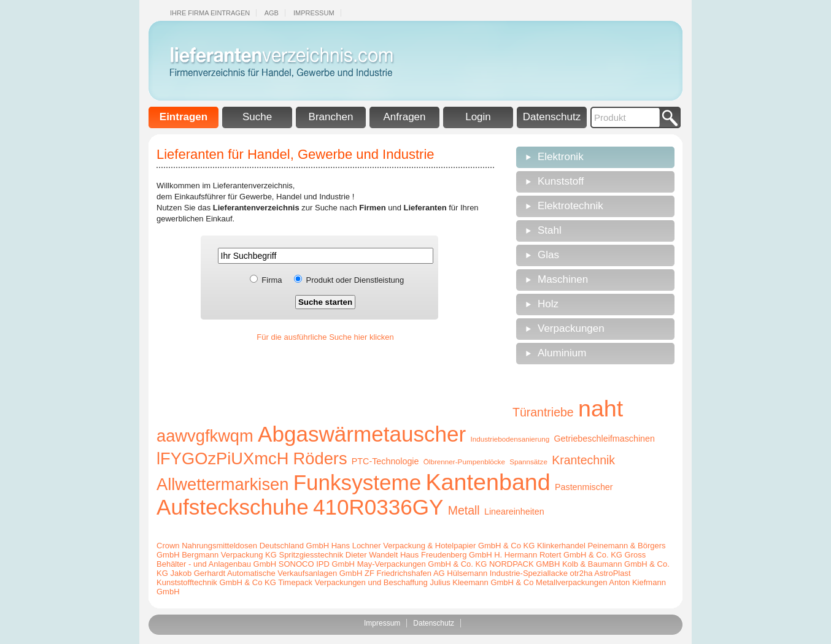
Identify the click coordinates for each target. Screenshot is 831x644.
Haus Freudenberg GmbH (446, 555)
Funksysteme (358, 482)
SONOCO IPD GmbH (317, 564)
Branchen (331, 117)
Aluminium (562, 353)
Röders (320, 458)
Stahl (550, 230)
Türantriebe (543, 412)
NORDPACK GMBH (524, 564)
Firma (272, 280)
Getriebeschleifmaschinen (604, 439)
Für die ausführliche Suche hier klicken (325, 337)
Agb (272, 13)
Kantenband (488, 482)
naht (601, 408)
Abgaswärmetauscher (362, 434)
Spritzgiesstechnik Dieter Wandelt (338, 555)
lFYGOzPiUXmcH (222, 458)
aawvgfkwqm (205, 436)
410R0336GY (378, 507)
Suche (257, 117)
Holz (548, 304)
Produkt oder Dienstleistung (355, 280)
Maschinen (563, 279)
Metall (464, 510)
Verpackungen (571, 328)
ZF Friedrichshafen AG (405, 573)
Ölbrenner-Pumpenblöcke (464, 462)
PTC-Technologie (385, 461)
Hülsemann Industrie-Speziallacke (507, 573)
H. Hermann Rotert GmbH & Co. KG (558, 555)
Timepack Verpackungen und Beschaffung (353, 582)
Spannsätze (528, 462)
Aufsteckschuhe (233, 507)
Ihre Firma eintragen (210, 13)
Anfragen (405, 117)
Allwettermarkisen (222, 484)
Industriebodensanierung (510, 439)
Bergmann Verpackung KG (229, 555)
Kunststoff (561, 181)
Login (478, 117)
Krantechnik (583, 460)
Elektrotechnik (570, 206)
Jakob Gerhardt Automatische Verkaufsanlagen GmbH (266, 573)
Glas (548, 255)
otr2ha (582, 573)
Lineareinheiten (514, 512)
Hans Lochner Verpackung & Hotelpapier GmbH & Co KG (433, 546)
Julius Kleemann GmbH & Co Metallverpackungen (518, 582)
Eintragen (184, 117)
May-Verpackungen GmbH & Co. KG (422, 564)
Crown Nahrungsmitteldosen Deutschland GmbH (243, 546)
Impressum (314, 13)
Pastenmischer (584, 487)
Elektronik (561, 157)
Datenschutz (552, 117)
